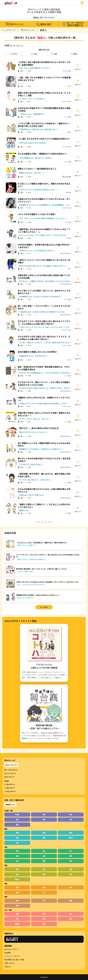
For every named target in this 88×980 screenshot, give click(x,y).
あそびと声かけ (10, 773)
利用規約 (8, 953)
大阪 (44, 869)
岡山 (71, 887)
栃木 (44, 833)
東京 (44, 838)
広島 (17, 892)
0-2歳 (34, 54)
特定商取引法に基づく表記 (14, 960)
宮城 (44, 820)
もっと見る (44, 607)
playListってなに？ (11, 949)
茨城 (17, 833)
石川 (71, 851)
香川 (44, 901)
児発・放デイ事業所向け (12, 939)
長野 (71, 856)
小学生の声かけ (10, 791)
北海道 (17, 814)
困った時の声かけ (11, 770)
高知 (17, 906)
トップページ (9, 30)
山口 (44, 892)
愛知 (71, 861)
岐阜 (17, 861)
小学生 (74, 54)
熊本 (44, 919)
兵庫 (44, 874)
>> (50, 522)
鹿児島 (17, 924)
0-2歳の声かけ (10, 784)
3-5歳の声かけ (10, 788)
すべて (14, 54)
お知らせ (8, 967)
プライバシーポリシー (13, 956)
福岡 (17, 914)
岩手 (17, 820)
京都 (17, 869)
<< (38, 522)
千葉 (17, 843)
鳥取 (17, 887)
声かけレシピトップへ (11, 765)
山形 (71, 820)
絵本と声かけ (9, 777)
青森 (44, 814)
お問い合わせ (9, 963)
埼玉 (17, 838)
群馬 (71, 833)
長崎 (71, 914)
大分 (17, 919)
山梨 (44, 856)
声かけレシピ (28, 30)
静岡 (44, 861)
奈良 (71, 874)
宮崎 (71, 919)
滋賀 (17, 874)
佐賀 (44, 914)
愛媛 (71, 901)
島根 (44, 887)
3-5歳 (54, 54)
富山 (44, 851)
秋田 (71, 814)
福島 (17, 825)
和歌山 (17, 879)
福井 (17, 856)
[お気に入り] (78, 65)
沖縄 (44, 924)
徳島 (17, 901)
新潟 (17, 851)
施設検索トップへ (10, 805)
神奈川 (71, 838)
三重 (71, 869)
